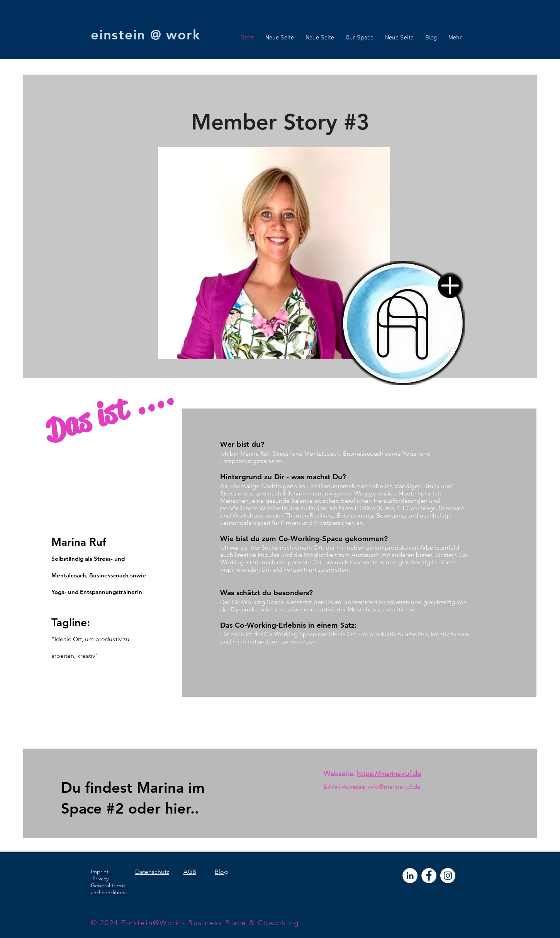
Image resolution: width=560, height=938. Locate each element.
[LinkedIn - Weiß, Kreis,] (410, 876)
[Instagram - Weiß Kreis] (448, 876)
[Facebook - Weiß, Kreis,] (429, 876)
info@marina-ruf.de (394, 787)
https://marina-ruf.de (389, 774)
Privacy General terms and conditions (109, 885)
